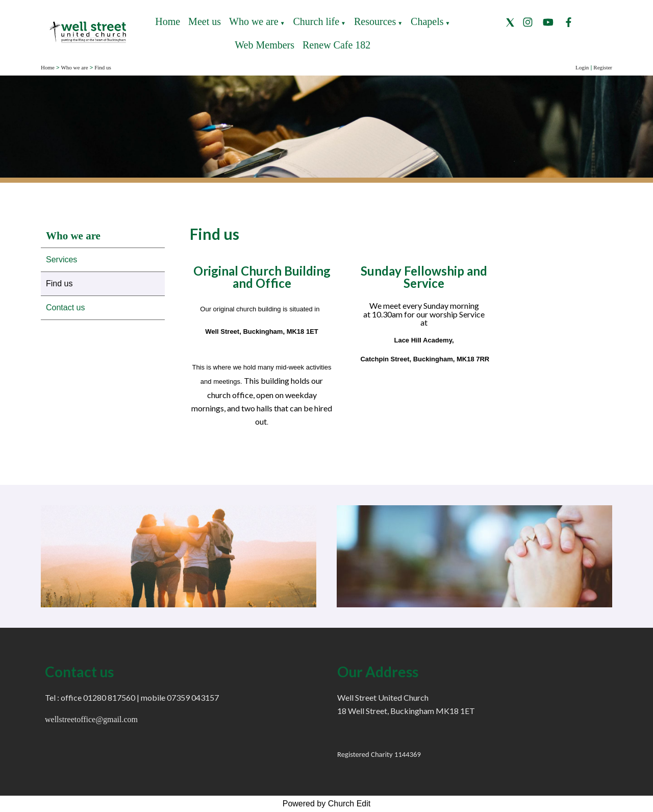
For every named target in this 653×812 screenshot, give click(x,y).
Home (168, 21)
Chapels (427, 21)
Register (603, 67)
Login (582, 67)
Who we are (254, 21)
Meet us (205, 21)
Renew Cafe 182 (336, 45)
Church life (317, 21)
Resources (375, 21)
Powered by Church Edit (327, 804)
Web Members (265, 45)
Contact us (65, 307)
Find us (103, 67)
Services (61, 260)
